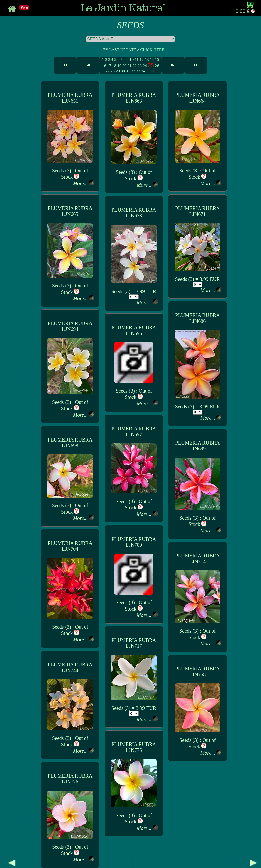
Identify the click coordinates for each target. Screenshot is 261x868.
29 (118, 71)
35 (148, 71)
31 (128, 71)
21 (129, 66)
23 (140, 66)
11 (136, 59)
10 (132, 59)
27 (108, 71)
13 (147, 59)
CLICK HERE (152, 50)
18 (114, 66)
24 (145, 66)
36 (153, 71)
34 (143, 71)
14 (152, 59)
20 (124, 66)
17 (109, 66)
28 (113, 71)
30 (123, 71)
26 (157, 66)
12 (142, 59)
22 (135, 66)
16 (104, 66)
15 (157, 59)
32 (133, 71)
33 (138, 71)
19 (119, 66)
